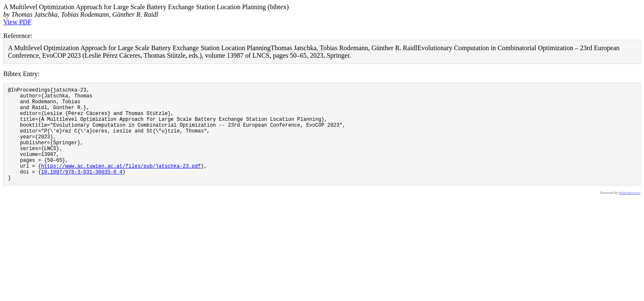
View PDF (17, 22)
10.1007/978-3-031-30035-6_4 (82, 190)
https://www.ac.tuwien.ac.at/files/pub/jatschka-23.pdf (121, 183)
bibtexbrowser (630, 213)
